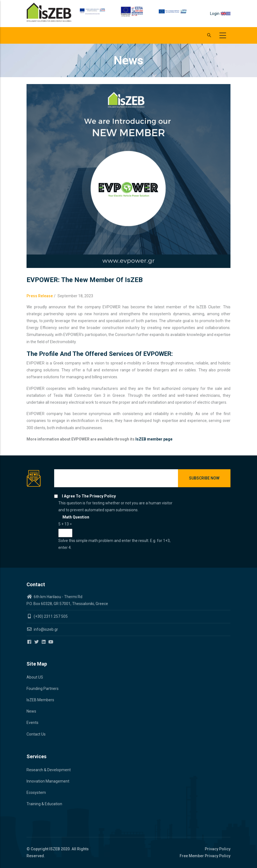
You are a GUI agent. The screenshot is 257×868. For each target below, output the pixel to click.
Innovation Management (48, 781)
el (228, 14)
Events (32, 723)
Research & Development (49, 770)
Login (215, 14)
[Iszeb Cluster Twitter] (37, 642)
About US (35, 677)
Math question (76, 517)
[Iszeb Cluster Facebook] (30, 642)
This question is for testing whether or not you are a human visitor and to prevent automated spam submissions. (116, 526)
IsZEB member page (154, 439)
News (31, 711)
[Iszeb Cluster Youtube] (51, 642)
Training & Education (44, 804)
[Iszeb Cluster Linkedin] (44, 642)
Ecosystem (36, 793)
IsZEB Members (40, 700)
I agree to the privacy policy (89, 496)
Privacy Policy (218, 849)
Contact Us (36, 734)
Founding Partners (43, 689)
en (223, 14)
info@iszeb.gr (45, 629)
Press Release (40, 296)
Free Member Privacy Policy (205, 856)
